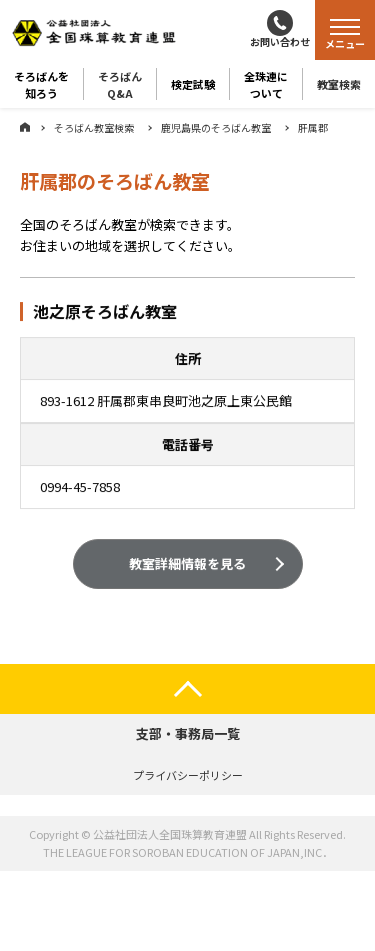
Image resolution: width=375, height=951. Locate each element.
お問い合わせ (280, 41)
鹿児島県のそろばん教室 (216, 127)
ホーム (25, 127)
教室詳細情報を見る (187, 565)
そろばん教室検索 (94, 127)
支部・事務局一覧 (188, 733)
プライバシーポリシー (188, 775)
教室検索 (339, 84)
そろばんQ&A (120, 84)
